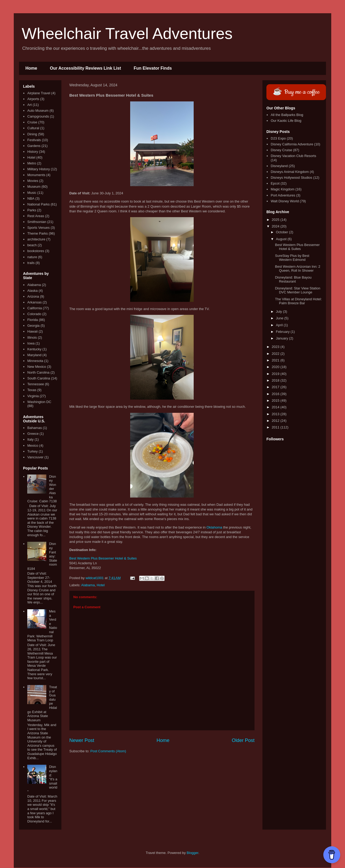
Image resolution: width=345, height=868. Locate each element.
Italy (30, 439)
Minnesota (35, 361)
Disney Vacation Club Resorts (293, 156)
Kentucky (34, 349)
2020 (276, 367)
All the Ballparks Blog (287, 115)
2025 (276, 220)
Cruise (32, 122)
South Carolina (39, 378)
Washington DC (39, 402)
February (283, 332)
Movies (33, 181)
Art (29, 105)
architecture (36, 239)
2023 (276, 347)
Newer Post (82, 740)
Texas (32, 390)
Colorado (34, 314)
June (280, 318)
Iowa (31, 343)
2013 (276, 414)
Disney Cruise (281, 150)
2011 (276, 427)
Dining (32, 134)
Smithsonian (37, 222)
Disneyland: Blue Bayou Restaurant (293, 279)
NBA (31, 198)
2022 (276, 354)
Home (31, 68)
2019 (276, 374)
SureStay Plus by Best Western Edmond (292, 258)
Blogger (193, 853)
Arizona (33, 296)
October (283, 232)
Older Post (243, 740)
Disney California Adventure (292, 144)
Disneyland (279, 166)
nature (32, 257)
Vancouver (35, 457)
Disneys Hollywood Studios (291, 178)
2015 (276, 401)
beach (32, 245)
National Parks (38, 204)
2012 (276, 421)
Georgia (33, 326)
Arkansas (34, 302)
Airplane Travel (39, 93)
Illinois (32, 337)
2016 (276, 394)
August (282, 239)
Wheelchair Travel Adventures (127, 33)
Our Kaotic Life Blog (286, 121)
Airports (33, 99)
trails (31, 263)
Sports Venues (38, 228)
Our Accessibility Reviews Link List (85, 68)
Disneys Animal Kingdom (290, 172)
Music (32, 193)
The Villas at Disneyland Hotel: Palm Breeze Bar (298, 301)
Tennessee (36, 384)
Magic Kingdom (283, 189)
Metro (32, 163)
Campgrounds (38, 116)
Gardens (34, 146)
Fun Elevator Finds (153, 68)
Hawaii (32, 331)
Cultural (33, 128)
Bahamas (35, 428)
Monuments (36, 175)
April (280, 325)
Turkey (32, 451)
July (280, 312)
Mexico (33, 446)
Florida (33, 320)
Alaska (32, 291)
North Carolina (38, 372)
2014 (276, 407)
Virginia (33, 396)
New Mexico (37, 367)
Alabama (88, 585)
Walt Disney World (285, 201)
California (35, 308)
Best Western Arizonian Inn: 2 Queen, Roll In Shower (298, 269)
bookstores (36, 251)
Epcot (275, 183)
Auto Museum (38, 111)
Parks (32, 210)
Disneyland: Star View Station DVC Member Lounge (298, 290)
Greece (33, 434)
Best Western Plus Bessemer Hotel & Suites (103, 558)
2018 (276, 380)
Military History (38, 169)
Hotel (101, 585)
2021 (276, 360)
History (33, 152)
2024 (276, 226)
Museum (34, 187)
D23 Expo (278, 138)
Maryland (34, 355)
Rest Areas (36, 216)
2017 (276, 387)
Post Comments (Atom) (108, 751)
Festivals (34, 140)
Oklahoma (214, 527)
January (283, 338)
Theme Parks (37, 233)
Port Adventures (283, 195)
